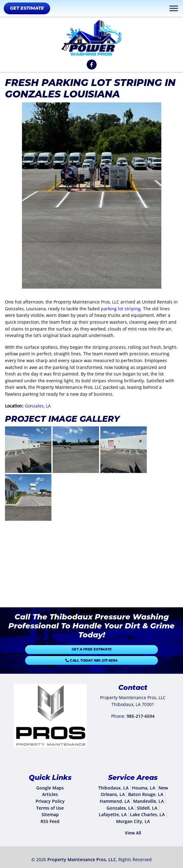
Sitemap (50, 814)
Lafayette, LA (113, 814)
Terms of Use (50, 808)
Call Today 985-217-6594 (92, 658)
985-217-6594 (141, 716)
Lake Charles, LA (147, 814)
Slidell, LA (147, 808)
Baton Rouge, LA (146, 794)
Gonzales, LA (38, 406)
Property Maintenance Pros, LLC (82, 859)
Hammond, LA (115, 801)
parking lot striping (121, 309)
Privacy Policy (50, 801)
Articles (50, 794)
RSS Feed (50, 821)
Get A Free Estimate (91, 651)
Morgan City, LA (133, 821)
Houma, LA (144, 788)
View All (133, 833)
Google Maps (50, 788)
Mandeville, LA (148, 801)
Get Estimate (27, 8)
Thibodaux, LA (113, 788)
